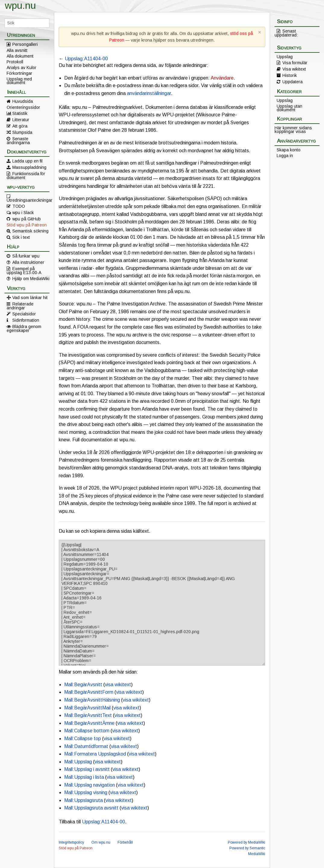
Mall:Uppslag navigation (90, 785)
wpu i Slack (23, 213)
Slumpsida (22, 132)
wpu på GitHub (27, 219)
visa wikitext (118, 685)
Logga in (285, 156)
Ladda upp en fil (27, 161)
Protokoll (15, 62)
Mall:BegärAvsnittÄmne (89, 723)
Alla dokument (20, 56)
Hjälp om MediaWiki (31, 279)
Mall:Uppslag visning (86, 792)
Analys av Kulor (22, 68)
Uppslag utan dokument (289, 108)
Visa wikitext (294, 69)
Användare (222, 78)
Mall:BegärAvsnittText (88, 715)
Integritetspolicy (71, 842)
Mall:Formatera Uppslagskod (95, 754)
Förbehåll (125, 842)
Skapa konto (289, 150)
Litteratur (21, 120)
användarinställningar (149, 93)
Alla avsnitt (17, 50)
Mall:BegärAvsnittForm (89, 692)
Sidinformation (26, 320)
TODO (19, 206)
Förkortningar (19, 73)
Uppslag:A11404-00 (86, 59)
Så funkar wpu (26, 256)
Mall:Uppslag (78, 762)
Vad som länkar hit (30, 298)
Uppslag (285, 57)
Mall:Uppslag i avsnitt (87, 769)
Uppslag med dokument (19, 81)
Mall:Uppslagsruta (83, 800)
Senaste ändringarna (18, 140)
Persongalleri (25, 44)
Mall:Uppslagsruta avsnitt (91, 808)
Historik (290, 75)
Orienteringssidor (23, 107)
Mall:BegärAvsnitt (83, 685)
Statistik (20, 113)
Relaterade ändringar (20, 306)
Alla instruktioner (28, 262)
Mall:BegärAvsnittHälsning (92, 700)
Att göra (20, 126)
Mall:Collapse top (83, 739)
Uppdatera (293, 82)
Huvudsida (23, 101)
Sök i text (21, 237)
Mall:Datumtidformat (86, 746)
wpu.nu (20, 5)
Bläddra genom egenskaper (24, 328)
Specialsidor (24, 314)
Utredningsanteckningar (28, 200)
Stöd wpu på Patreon (27, 225)
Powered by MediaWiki (247, 842)
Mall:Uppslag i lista (84, 777)
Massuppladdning (29, 167)
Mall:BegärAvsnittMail (87, 708)
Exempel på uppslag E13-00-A (24, 270)
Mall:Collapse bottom (87, 731)
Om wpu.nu (101, 842)
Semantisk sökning (30, 231)
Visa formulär (295, 63)
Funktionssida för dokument (26, 175)
